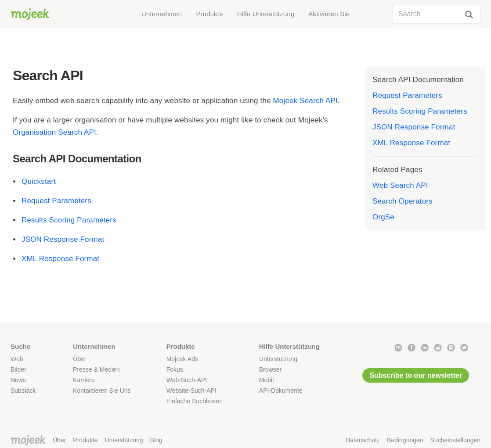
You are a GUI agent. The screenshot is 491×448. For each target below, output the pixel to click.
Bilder (18, 369)
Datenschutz (363, 440)
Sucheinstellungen (455, 440)
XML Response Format (60, 259)
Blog (156, 440)
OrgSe (383, 217)
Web (17, 359)
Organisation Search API (54, 132)
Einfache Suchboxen (195, 401)
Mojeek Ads (182, 359)
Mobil (266, 380)
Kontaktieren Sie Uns (102, 391)
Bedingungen (405, 440)
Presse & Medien (96, 369)
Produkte (85, 440)
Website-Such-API (191, 391)
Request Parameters (56, 201)
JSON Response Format (63, 239)
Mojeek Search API (305, 101)
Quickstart (39, 181)
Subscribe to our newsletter (416, 375)
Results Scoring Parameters (69, 220)
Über (79, 359)
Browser (270, 369)
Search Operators (403, 201)
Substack (23, 391)
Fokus (175, 369)
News (18, 380)
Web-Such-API (187, 380)
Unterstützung (278, 359)
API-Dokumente (281, 391)
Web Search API (400, 185)
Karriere (84, 380)
